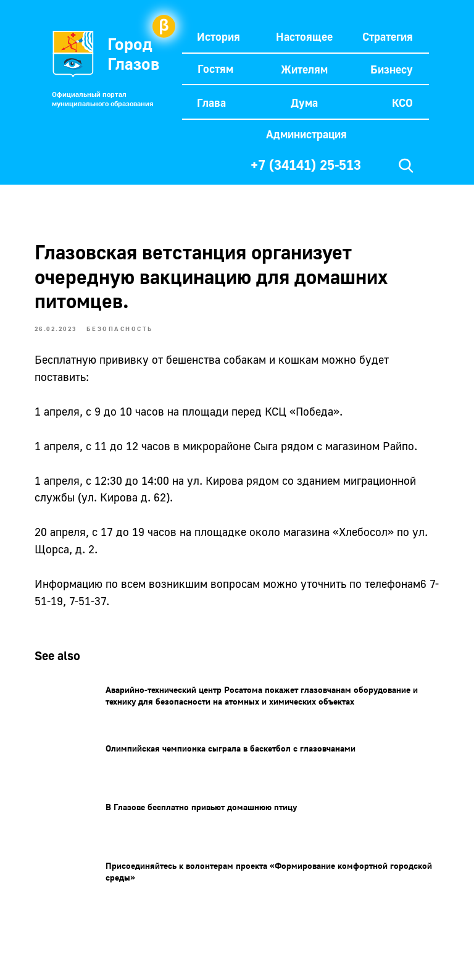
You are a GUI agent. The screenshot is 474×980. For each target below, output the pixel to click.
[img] (406, 165)
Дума (304, 103)
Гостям (215, 69)
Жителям (304, 69)
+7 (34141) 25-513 (306, 165)
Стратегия (388, 36)
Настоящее (304, 36)
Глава (211, 103)
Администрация (306, 134)
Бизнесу (392, 69)
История (218, 36)
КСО (402, 103)
